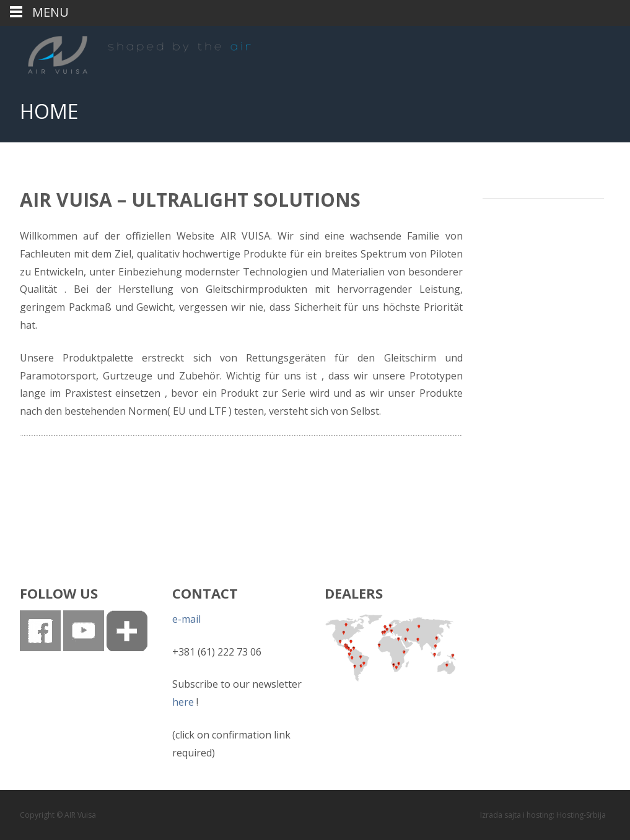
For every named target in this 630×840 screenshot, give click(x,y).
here (183, 702)
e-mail (186, 619)
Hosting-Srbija (581, 815)
